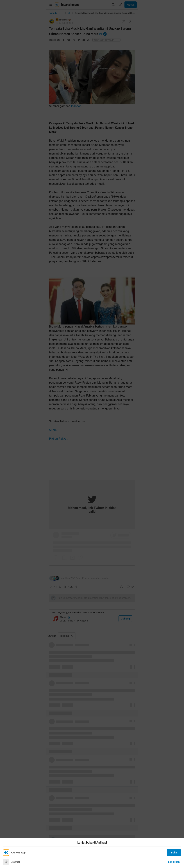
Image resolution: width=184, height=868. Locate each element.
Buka (174, 853)
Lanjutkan (174, 862)
